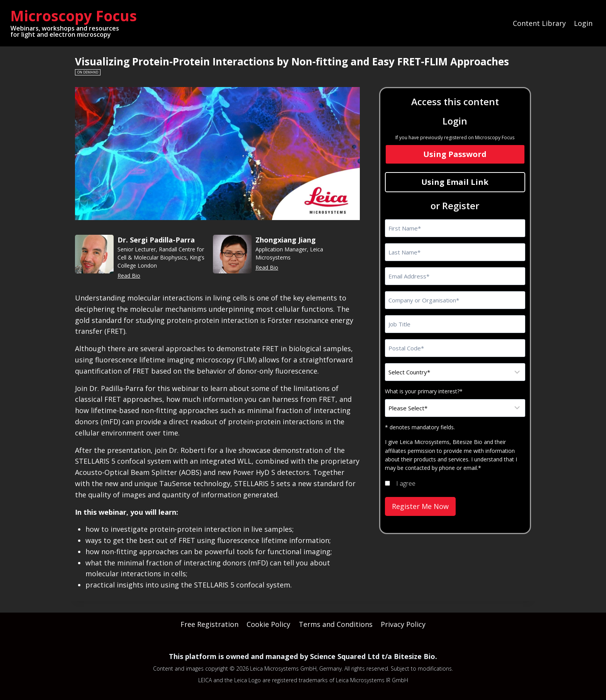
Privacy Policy (403, 624)
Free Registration (209, 624)
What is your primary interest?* (424, 391)
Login (583, 23)
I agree (406, 483)
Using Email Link (455, 182)
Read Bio (129, 276)
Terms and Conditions (336, 624)
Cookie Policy (268, 624)
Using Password (455, 154)
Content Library (539, 23)
